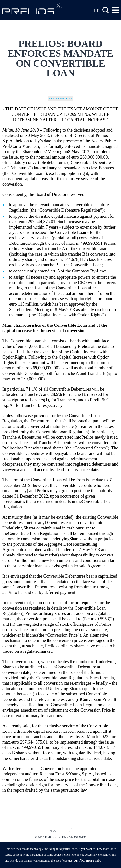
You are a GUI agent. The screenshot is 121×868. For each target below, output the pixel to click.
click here (70, 857)
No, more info (90, 862)
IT (96, 10)
